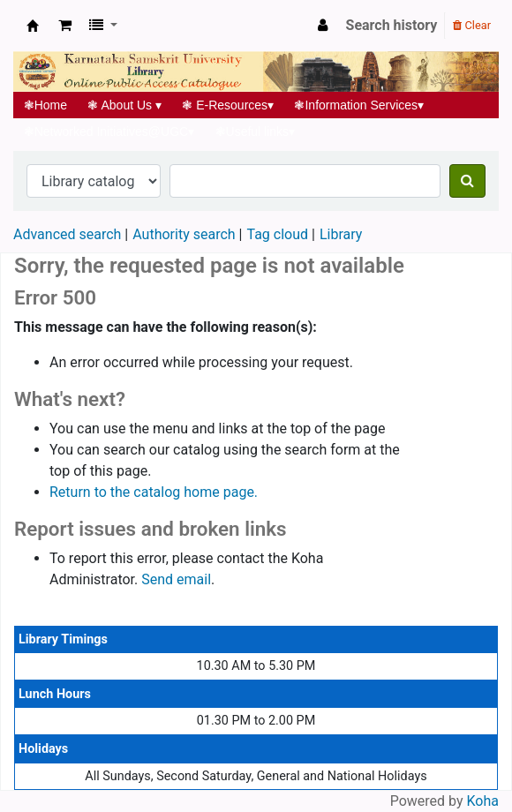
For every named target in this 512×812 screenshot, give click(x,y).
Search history (392, 25)
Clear (472, 25)
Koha (483, 801)
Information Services (359, 105)
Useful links (255, 132)
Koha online (33, 26)
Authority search (184, 234)
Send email (176, 579)
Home (45, 105)
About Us (125, 105)
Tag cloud (277, 234)
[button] (65, 26)
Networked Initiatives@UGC (109, 132)
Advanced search (67, 234)
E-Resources (228, 105)
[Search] (467, 181)
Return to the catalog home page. (154, 492)
